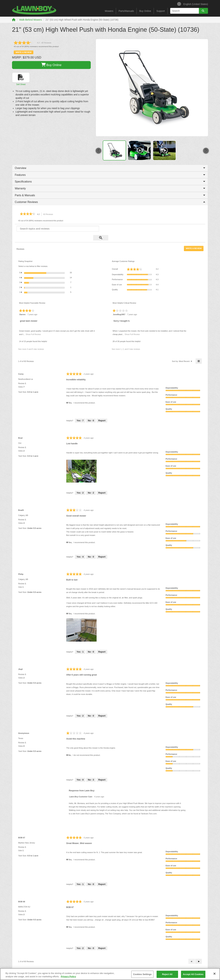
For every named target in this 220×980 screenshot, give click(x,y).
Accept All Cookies (193, 974)
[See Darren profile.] (22, 305)
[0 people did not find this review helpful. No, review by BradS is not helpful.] (91, 548)
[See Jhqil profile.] (20, 660)
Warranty (110, 188)
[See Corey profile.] (21, 365)
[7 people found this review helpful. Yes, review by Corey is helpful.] (80, 412)
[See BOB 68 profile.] (22, 893)
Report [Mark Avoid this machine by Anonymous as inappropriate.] (102, 771)
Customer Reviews (110, 202)
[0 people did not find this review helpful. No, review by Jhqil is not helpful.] (91, 707)
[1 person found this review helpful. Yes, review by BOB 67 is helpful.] (80, 875)
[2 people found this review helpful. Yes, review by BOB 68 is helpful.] (80, 939)
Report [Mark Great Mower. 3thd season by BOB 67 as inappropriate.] (102, 875)
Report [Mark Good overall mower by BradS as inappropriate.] (102, 548)
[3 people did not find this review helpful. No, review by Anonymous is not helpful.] (91, 771)
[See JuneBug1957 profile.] (119, 305)
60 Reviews (49, 214)
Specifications (110, 182)
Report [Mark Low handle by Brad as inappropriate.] (102, 484)
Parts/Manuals (126, 11)
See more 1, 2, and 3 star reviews (126, 340)
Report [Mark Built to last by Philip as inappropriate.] (102, 643)
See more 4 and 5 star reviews (31, 340)
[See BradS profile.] (21, 501)
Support (161, 11)
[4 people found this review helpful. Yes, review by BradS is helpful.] (80, 548)
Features (110, 175)
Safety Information (50, 967)
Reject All (167, 974)
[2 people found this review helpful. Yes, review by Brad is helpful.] (80, 484)
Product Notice (69, 967)
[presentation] (82, 462)
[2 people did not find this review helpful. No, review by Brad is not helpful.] (91, 484)
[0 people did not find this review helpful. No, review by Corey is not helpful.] (91, 412)
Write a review (24, 52)
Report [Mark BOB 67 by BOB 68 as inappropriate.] (102, 939)
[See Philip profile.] (21, 565)
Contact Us (33, 967)
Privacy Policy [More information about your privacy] (68, 976)
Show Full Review (33, 325)
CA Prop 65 (85, 967)
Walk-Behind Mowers (31, 20)
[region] (110, 974)
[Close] (214, 974)
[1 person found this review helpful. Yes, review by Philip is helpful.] (80, 643)
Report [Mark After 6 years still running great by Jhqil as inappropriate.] (102, 707)
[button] (98, 151)
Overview (110, 168)
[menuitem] (184, 352)
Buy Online (145, 11)
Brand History (18, 967)
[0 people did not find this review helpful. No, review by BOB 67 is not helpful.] (91, 875)
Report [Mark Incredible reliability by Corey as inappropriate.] (102, 411)
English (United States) (193, 4)
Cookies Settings (142, 974)
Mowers (109, 11)
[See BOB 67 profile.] (22, 829)
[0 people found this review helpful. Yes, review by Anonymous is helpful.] (80, 771)
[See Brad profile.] (20, 429)
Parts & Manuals (110, 195)
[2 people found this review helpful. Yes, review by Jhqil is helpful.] (80, 707)
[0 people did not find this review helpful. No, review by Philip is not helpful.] (91, 643)
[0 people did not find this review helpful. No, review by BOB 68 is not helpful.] (91, 939)
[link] (34, 43)
